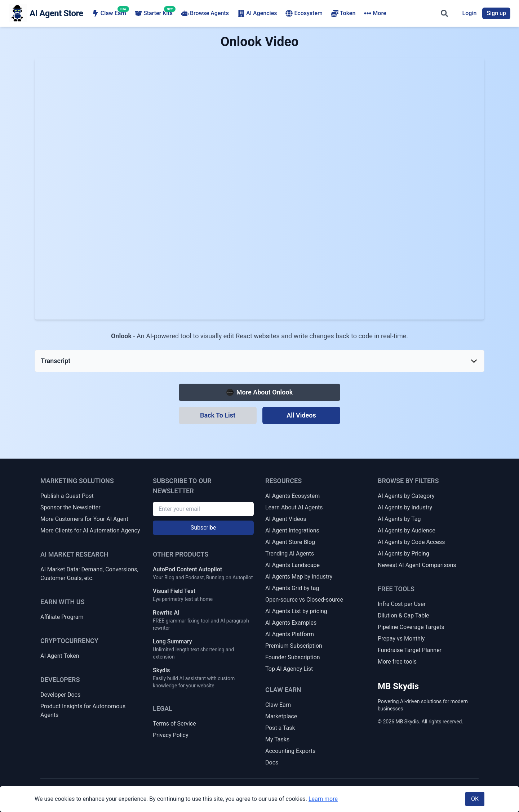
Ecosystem (304, 13)
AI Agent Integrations (292, 530)
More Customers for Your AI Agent (84, 519)
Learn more (323, 799)
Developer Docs (60, 695)
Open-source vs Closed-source (304, 600)
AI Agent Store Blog (290, 542)
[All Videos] (301, 415)
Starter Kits (154, 13)
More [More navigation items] (375, 13)
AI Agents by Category (406, 496)
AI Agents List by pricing (296, 611)
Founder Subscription (293, 657)
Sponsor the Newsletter (70, 507)
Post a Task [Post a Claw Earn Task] (280, 728)
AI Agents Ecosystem (292, 496)
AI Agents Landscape (292, 565)
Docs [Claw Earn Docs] (272, 762)
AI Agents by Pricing (403, 554)
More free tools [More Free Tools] (397, 662)
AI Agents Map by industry (299, 577)
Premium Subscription (294, 646)
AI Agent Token (60, 656)
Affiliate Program (62, 617)
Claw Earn (109, 13)
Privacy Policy (171, 735)
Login (470, 13)
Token (343, 13)
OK (475, 799)
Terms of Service (174, 724)
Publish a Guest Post (67, 496)
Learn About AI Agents (294, 507)
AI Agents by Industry (405, 507)
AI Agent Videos (286, 519)
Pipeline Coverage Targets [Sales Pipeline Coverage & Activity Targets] (411, 627)
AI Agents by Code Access (411, 542)
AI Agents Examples (291, 623)
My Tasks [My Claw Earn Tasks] (277, 739)
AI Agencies (257, 13)
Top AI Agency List (289, 669)
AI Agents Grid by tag (292, 588)
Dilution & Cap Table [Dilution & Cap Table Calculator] (403, 615)
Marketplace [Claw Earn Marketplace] (281, 716)
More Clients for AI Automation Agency (90, 530)
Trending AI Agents (290, 554)
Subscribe (203, 528)
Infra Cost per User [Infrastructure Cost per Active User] (402, 604)
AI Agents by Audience (407, 530)
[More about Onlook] (259, 392)
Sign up (496, 13)
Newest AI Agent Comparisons (417, 565)
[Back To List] (218, 415)
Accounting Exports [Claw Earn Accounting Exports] (290, 751)
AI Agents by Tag (399, 519)
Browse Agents (205, 13)
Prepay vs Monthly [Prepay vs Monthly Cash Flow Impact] (401, 639)
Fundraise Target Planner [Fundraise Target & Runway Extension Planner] (410, 650)
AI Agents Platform (290, 634)
